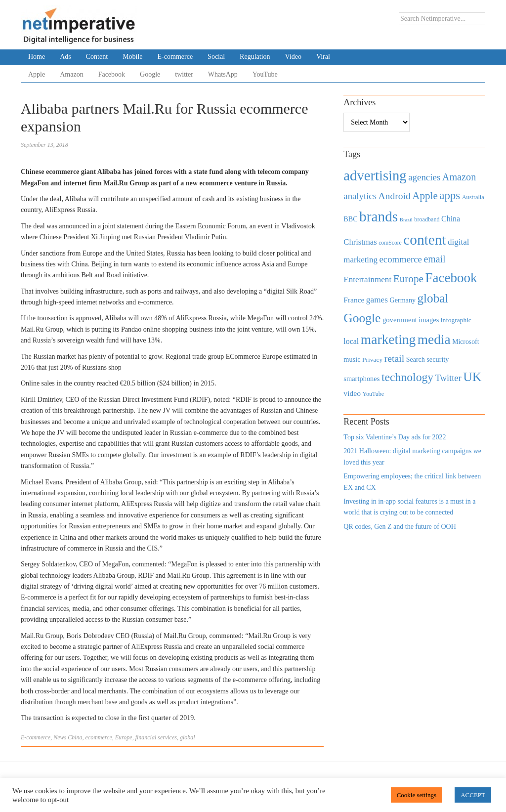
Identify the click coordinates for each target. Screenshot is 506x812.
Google (150, 74)
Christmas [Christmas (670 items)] (360, 242)
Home (37, 57)
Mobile (132, 57)
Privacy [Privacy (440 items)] (372, 360)
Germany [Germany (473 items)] (402, 300)
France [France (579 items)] (354, 300)
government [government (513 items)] (400, 320)
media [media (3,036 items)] (434, 340)
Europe (124, 737)
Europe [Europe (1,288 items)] (408, 279)
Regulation (255, 57)
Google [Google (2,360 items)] (362, 318)
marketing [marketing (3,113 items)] (388, 339)
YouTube (265, 74)
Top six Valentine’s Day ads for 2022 (395, 437)
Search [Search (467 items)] (416, 360)
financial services (156, 737)
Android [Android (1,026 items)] (394, 196)
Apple (37, 74)
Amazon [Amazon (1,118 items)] (459, 177)
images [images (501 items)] (429, 320)
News (60, 737)
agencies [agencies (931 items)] (424, 177)
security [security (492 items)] (438, 359)
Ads (65, 57)
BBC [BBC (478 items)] (350, 219)
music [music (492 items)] (352, 359)
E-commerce (175, 57)
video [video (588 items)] (352, 393)
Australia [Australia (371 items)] (473, 197)
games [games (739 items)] (377, 300)
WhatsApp (223, 74)
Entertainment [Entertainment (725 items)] (367, 279)
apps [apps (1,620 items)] (450, 195)
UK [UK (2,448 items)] (472, 377)
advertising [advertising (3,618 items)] (375, 175)
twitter (184, 74)
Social (216, 57)
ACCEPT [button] (473, 795)
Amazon (71, 74)
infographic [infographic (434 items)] (456, 320)
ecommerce (99, 737)
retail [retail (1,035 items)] (395, 358)
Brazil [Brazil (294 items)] (406, 220)
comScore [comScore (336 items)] (390, 243)
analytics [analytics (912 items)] (360, 196)
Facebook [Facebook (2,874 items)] (451, 278)
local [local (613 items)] (351, 341)
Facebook (112, 74)
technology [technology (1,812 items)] (407, 377)
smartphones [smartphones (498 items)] (361, 379)
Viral (323, 57)
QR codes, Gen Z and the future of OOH (400, 527)
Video (293, 57)
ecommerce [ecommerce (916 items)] (401, 259)
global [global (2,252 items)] (433, 298)
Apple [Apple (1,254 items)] (425, 196)
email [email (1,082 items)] (434, 259)
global (188, 737)
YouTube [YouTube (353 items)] (374, 394)
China (75, 737)
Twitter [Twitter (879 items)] (448, 378)
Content (97, 57)
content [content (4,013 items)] (424, 240)
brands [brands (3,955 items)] (379, 216)
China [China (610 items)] (451, 219)
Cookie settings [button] (417, 795)
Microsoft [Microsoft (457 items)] (465, 342)
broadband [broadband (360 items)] (427, 219)
